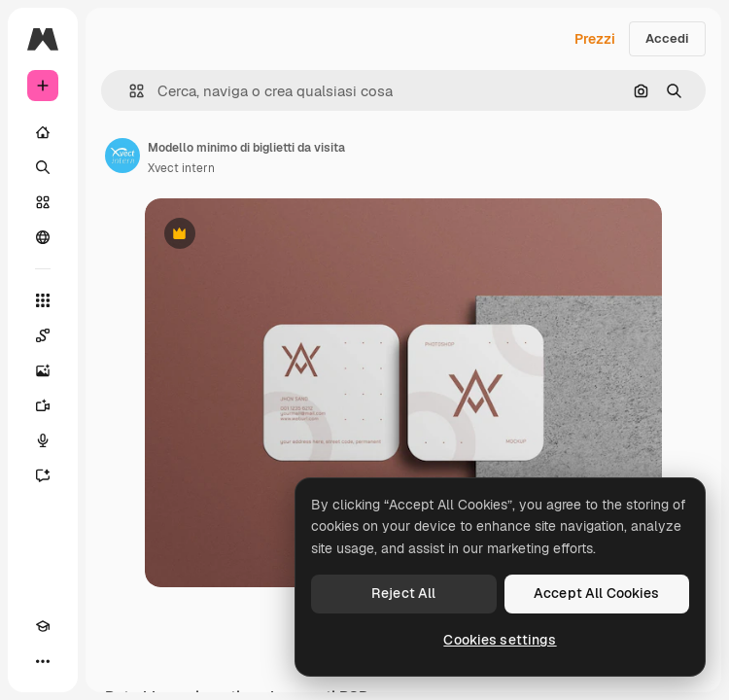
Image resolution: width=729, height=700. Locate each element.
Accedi (667, 38)
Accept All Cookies (597, 593)
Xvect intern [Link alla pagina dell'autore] (181, 168)
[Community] (43, 237)
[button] (129, 91)
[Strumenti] (43, 300)
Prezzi (595, 39)
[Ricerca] (43, 167)
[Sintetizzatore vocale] (43, 440)
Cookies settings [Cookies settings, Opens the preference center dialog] (500, 640)
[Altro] (43, 661)
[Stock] (43, 202)
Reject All (403, 593)
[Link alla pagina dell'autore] (122, 156)
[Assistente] (43, 475)
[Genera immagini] (43, 370)
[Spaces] (43, 335)
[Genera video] (43, 405)
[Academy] (43, 626)
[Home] (43, 132)
